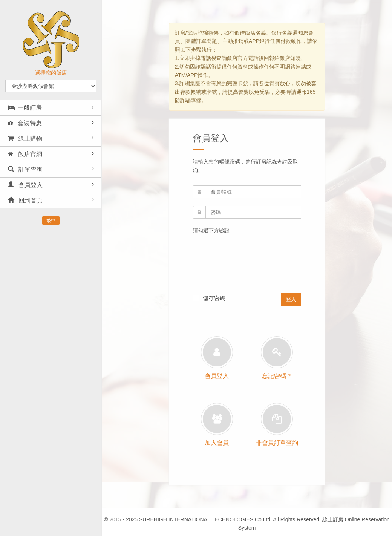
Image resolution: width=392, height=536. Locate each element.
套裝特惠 (25, 123)
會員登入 (25, 185)
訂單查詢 (25, 169)
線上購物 (25, 139)
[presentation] (224, 266)
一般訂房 (25, 108)
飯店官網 (25, 154)
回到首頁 (25, 200)
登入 (291, 299)
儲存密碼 (209, 298)
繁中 (51, 221)
